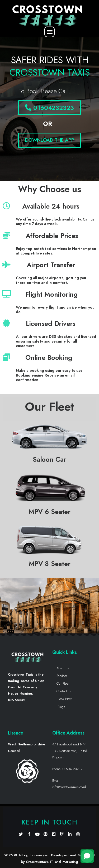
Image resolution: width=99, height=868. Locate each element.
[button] (50, 32)
